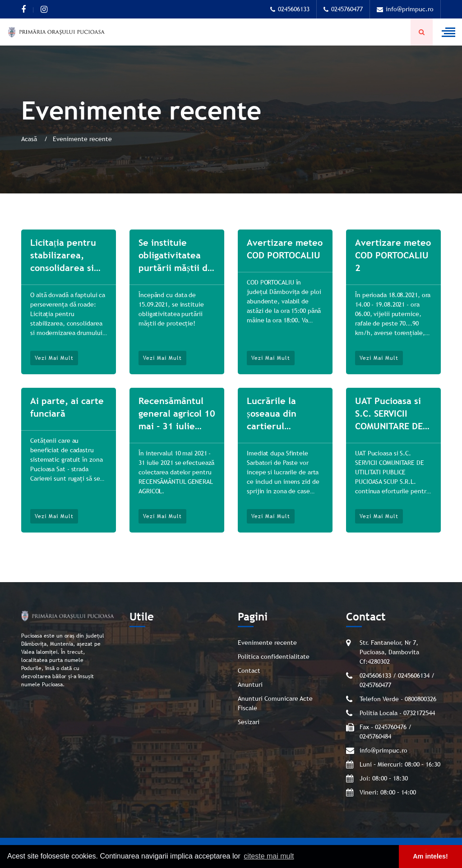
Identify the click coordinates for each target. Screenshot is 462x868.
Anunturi (250, 684)
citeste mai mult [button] (269, 856)
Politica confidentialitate (274, 657)
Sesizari (249, 722)
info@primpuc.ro (405, 9)
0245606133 (290, 9)
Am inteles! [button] (430, 856)
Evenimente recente (267, 643)
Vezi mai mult (54, 358)
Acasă (30, 139)
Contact (249, 671)
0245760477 (343, 9)
